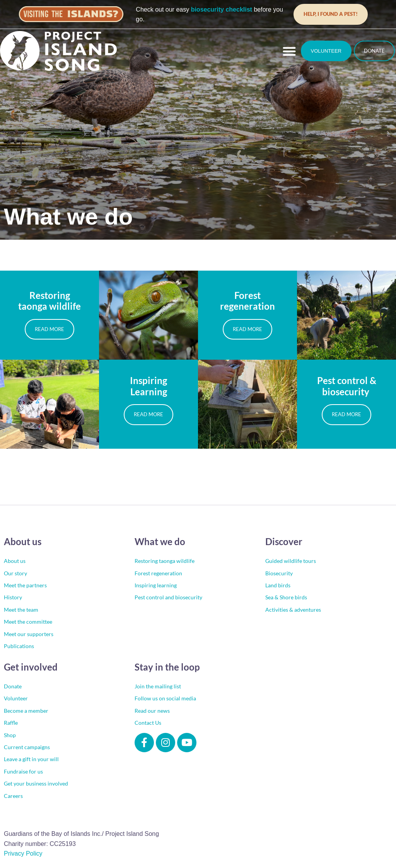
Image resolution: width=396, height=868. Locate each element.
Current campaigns (27, 747)
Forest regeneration (158, 573)
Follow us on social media (165, 698)
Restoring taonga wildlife (165, 561)
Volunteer (16, 698)
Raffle (11, 723)
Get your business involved (36, 783)
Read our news (152, 711)
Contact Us (148, 723)
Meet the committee (28, 622)
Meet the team (21, 610)
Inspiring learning (156, 585)
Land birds (278, 585)
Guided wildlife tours (291, 561)
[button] (289, 51)
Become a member (26, 711)
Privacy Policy (23, 853)
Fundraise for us (23, 771)
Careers (13, 796)
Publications (19, 646)
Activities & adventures (293, 610)
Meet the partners (25, 585)
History (13, 597)
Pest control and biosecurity (168, 597)
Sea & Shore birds (286, 597)
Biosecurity (279, 573)
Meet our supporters (29, 634)
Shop (10, 735)
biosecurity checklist (222, 9)
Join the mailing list (158, 686)
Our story (15, 573)
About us (15, 561)
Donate (13, 686)
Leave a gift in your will (31, 759)
